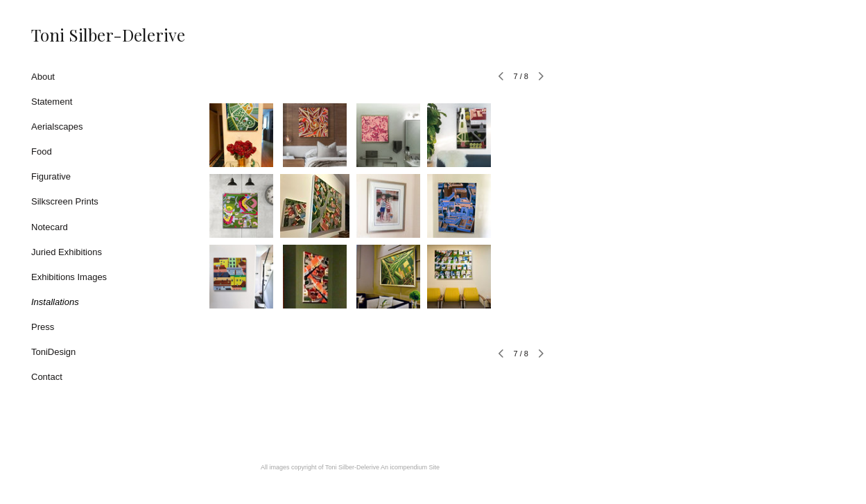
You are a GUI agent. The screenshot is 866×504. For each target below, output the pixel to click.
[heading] (66, 35)
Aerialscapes (57, 127)
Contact (47, 377)
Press (43, 327)
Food (42, 151)
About (43, 77)
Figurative (51, 176)
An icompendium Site (410, 467)
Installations (55, 302)
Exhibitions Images (69, 277)
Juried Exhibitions (67, 252)
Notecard (50, 227)
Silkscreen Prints (65, 201)
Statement (52, 102)
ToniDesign (53, 352)
